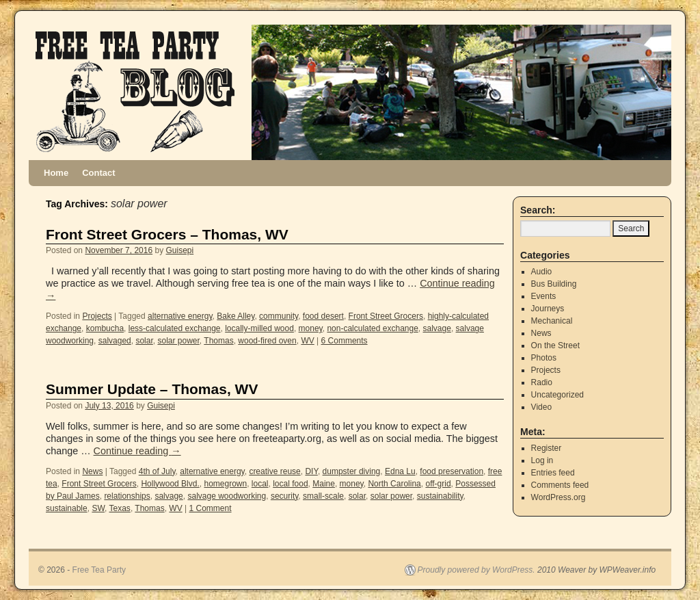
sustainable (67, 508)
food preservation (452, 471)
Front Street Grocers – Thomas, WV (167, 234)
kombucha (105, 328)
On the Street (555, 345)
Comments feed (560, 485)
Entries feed (553, 473)
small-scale (323, 496)
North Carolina (394, 484)
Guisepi (180, 250)
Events (544, 296)
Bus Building (554, 284)
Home (56, 173)
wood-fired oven (267, 341)
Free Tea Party (99, 570)
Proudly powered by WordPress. (476, 570)
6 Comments (345, 341)
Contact (98, 173)
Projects (97, 316)
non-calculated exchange (372, 328)
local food (290, 484)
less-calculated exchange (175, 328)
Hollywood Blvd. (170, 484)
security (284, 496)
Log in (542, 460)
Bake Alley (235, 316)
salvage (437, 328)
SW (98, 508)
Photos (544, 358)
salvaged (115, 341)
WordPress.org (558, 497)
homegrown (225, 484)
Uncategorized (557, 395)
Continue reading (137, 451)
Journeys (548, 309)
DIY (311, 471)
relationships (127, 496)
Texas (120, 508)
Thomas (218, 341)
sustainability (440, 496)
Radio (542, 382)
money (311, 328)
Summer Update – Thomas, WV (152, 389)
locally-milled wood (259, 328)
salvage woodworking (227, 496)
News (92, 471)
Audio (542, 272)
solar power (178, 341)
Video (541, 407)
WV (307, 341)
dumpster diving (352, 471)
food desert (323, 316)
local (260, 484)
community (279, 316)
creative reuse (274, 471)
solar (144, 341)
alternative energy (180, 316)
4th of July (157, 471)
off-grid (438, 484)
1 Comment (211, 508)
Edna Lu (400, 471)
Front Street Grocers (386, 316)
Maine (324, 484)
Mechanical (552, 321)
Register (547, 448)
